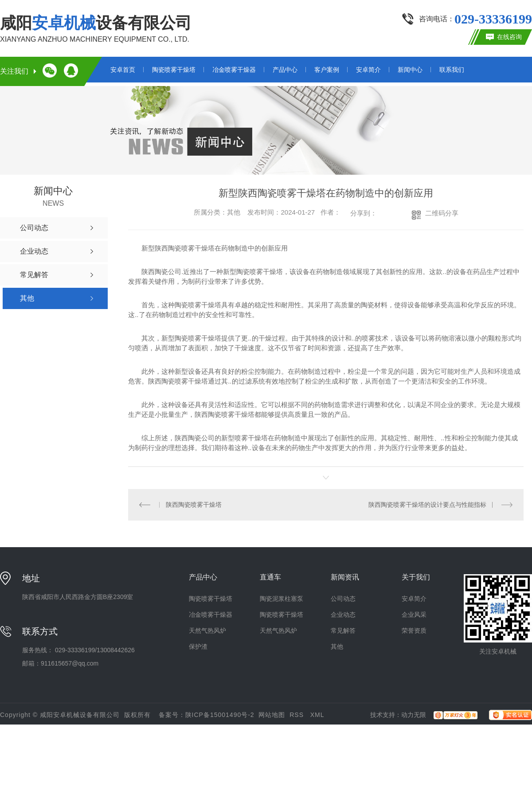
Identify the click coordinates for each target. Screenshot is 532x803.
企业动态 (343, 614)
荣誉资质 (414, 630)
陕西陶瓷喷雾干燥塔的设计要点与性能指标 (427, 504)
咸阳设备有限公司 (96, 23)
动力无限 (414, 714)
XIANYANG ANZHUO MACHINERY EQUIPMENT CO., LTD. (95, 39)
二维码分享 (442, 213)
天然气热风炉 (207, 630)
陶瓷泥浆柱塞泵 (282, 598)
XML (317, 714)
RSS (298, 714)
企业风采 (414, 614)
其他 (337, 646)
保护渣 (198, 646)
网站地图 (272, 714)
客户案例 (327, 70)
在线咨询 (509, 37)
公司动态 (343, 598)
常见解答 (343, 630)
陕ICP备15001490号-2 (220, 714)
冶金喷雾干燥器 (234, 70)
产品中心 (285, 70)
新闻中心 (410, 70)
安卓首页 (123, 70)
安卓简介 (368, 70)
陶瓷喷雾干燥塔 (174, 70)
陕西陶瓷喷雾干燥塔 (193, 504)
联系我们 (452, 70)
